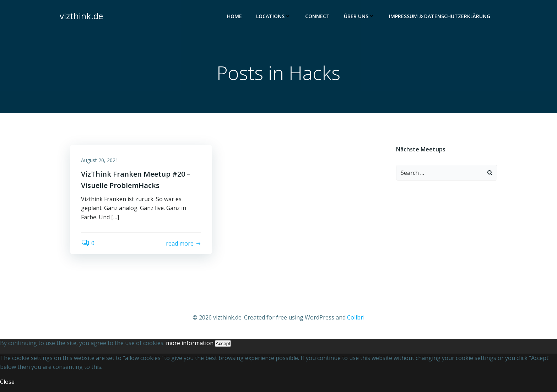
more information (190, 343)
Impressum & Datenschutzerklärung (440, 16)
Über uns (359, 16)
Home (234, 16)
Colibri (356, 317)
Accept (223, 343)
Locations (274, 16)
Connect (317, 16)
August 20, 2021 (100, 160)
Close (7, 382)
